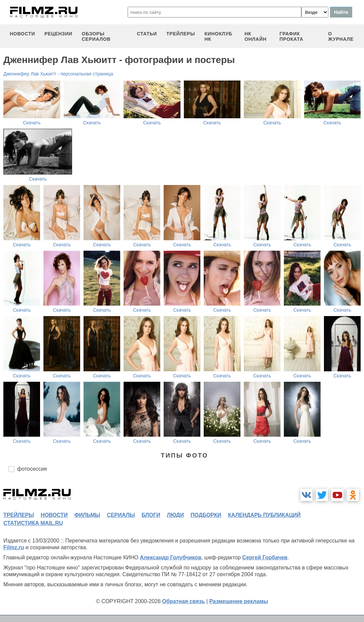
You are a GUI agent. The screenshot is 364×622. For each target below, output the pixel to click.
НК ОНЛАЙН (255, 36)
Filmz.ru (14, 547)
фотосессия (32, 469)
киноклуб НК (218, 36)
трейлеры (181, 34)
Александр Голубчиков (171, 557)
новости (22, 34)
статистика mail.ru (33, 523)
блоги (151, 515)
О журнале (341, 36)
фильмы (87, 515)
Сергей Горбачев (265, 557)
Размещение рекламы (239, 601)
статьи (147, 34)
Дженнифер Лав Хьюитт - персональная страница (58, 74)
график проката (291, 36)
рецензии (58, 34)
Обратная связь (184, 601)
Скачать (32, 123)
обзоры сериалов (96, 36)
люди (175, 515)
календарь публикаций (264, 515)
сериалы (121, 515)
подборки (206, 515)
